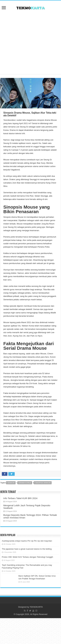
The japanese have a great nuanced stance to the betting (27, 549)
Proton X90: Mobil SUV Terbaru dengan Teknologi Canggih (27, 557)
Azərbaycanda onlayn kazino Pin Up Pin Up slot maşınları (27, 541)
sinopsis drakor (43, 483)
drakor (11, 483)
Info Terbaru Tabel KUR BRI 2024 (20, 498)
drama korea (25, 483)
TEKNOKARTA (36, 607)
